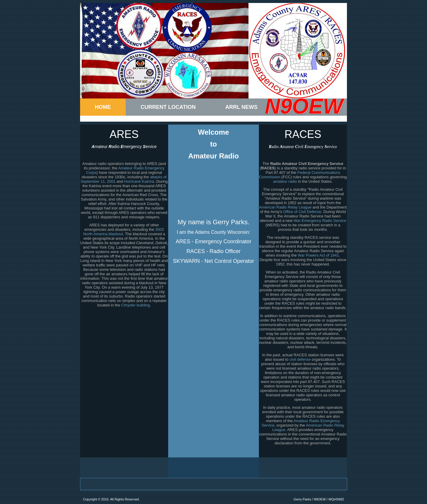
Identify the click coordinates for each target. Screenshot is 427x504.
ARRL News (242, 107)
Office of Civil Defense (302, 212)
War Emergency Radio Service (320, 221)
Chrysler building (136, 305)
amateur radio (285, 181)
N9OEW (304, 106)
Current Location (168, 107)
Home (103, 107)
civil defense (300, 359)
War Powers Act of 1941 (318, 255)
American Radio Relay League (285, 207)
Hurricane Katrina (139, 181)
